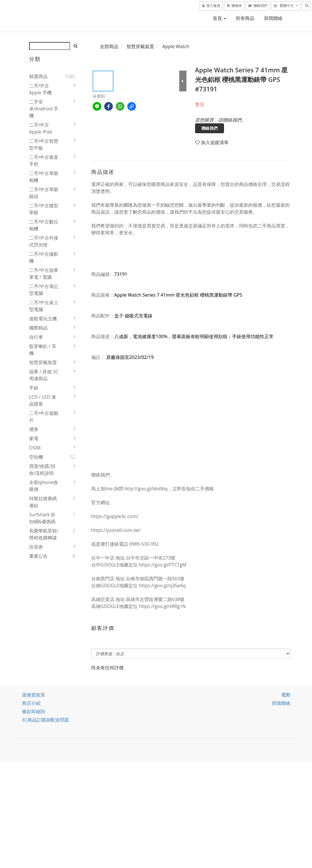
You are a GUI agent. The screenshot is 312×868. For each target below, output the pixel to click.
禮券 (34, 429)
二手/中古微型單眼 (44, 209)
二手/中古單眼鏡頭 (44, 193)
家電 (34, 438)
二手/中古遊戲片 (44, 417)
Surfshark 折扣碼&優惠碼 (42, 518)
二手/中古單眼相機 (44, 177)
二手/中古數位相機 (44, 225)
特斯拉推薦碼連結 (43, 502)
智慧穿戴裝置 (43, 362)
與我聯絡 (273, 18)
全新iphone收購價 (44, 486)
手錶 (34, 388)
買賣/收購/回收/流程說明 (42, 470)
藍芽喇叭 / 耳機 (43, 350)
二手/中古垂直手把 (44, 161)
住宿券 (36, 547)
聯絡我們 (210, 128)
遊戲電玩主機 (43, 319)
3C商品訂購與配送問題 (45, 720)
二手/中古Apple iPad (41, 128)
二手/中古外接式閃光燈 (44, 241)
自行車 (36, 337)
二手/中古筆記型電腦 (44, 290)
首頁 (219, 18)
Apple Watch (176, 46)
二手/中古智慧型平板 (44, 144)
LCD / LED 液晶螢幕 (43, 400)
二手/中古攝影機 (44, 257)
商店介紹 (31, 703)
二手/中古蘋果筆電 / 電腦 (44, 274)
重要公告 (38, 556)
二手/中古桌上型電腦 (44, 306)
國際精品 (38, 328)
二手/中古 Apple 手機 (41, 89)
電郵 (286, 695)
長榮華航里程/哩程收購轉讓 (44, 534)
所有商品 (245, 18)
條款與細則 (33, 711)
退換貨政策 (33, 695)
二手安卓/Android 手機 (44, 109)
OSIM (35, 448)
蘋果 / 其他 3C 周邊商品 (44, 375)
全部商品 (109, 46)
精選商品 (38, 76)
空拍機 (36, 457)
